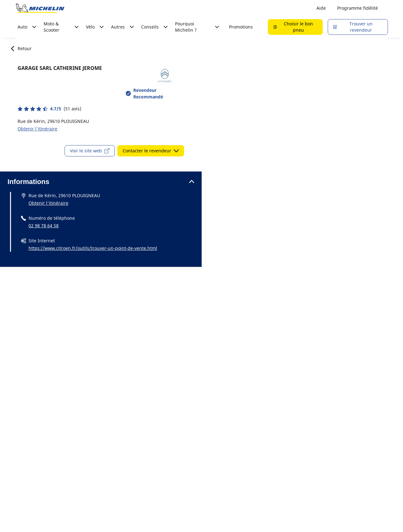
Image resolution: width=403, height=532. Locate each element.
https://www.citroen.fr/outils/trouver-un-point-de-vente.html (93, 248)
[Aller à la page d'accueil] (40, 8)
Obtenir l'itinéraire (37, 129)
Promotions (241, 27)
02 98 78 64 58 (44, 226)
